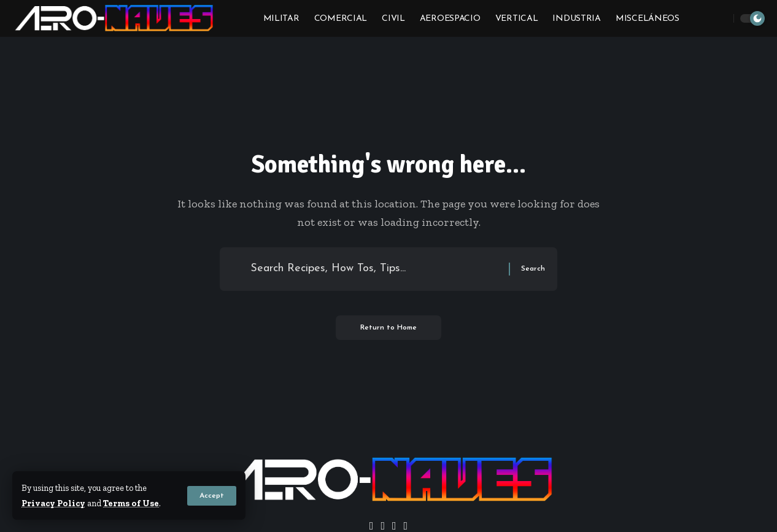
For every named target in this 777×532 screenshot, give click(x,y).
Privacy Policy (53, 503)
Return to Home (388, 328)
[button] (212, 496)
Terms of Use (131, 503)
